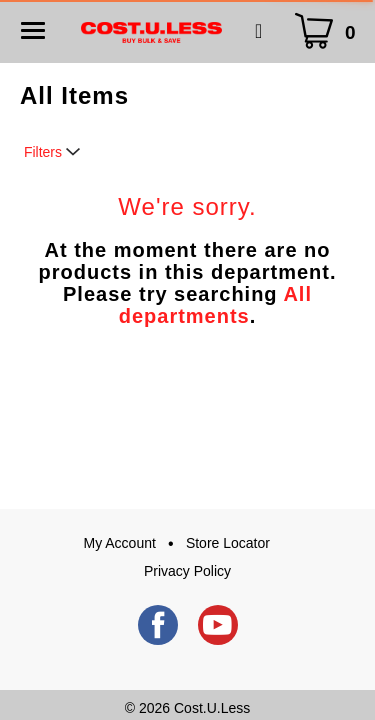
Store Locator (228, 543)
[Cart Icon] (329, 31)
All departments (215, 305)
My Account (120, 543)
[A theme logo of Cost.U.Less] (151, 31)
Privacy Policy (187, 571)
